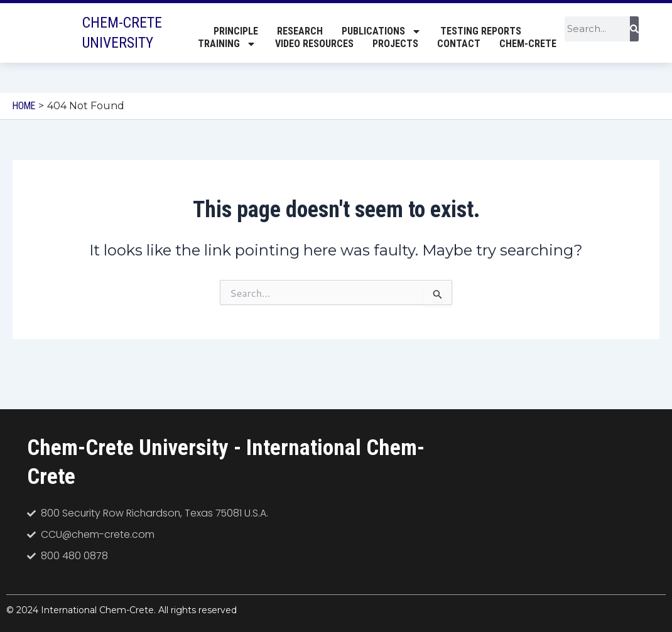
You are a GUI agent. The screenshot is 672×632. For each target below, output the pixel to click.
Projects (395, 44)
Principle (236, 32)
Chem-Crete (528, 44)
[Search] (634, 29)
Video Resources (314, 44)
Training (227, 45)
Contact (459, 44)
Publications (382, 32)
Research (300, 32)
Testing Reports (481, 32)
